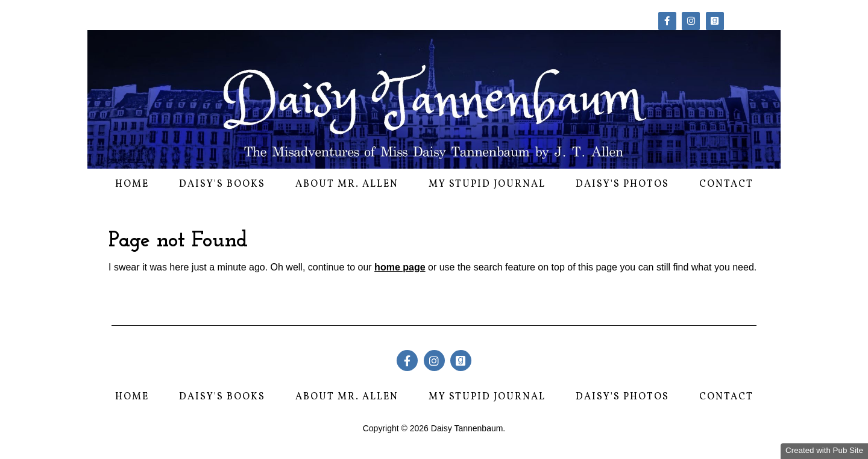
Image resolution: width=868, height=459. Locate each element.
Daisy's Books (222, 184)
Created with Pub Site (824, 450)
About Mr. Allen (347, 184)
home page (400, 267)
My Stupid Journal (487, 184)
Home (132, 184)
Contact (726, 184)
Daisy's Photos (622, 184)
